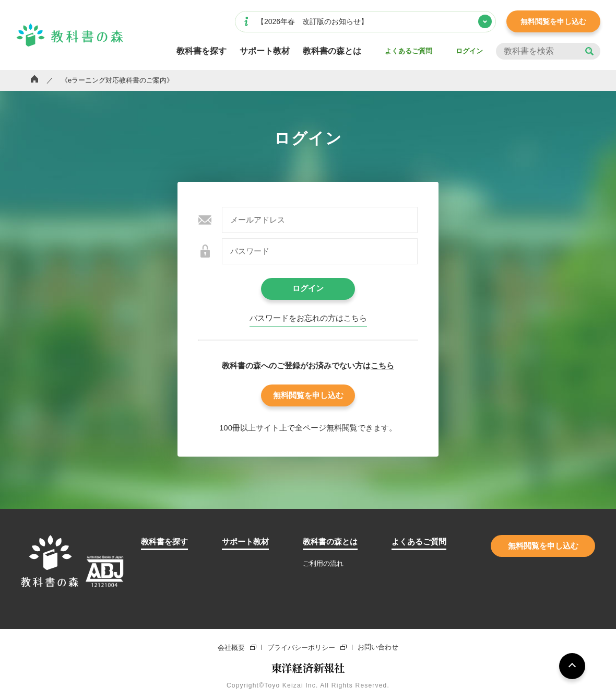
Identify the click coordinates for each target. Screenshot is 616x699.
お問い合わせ (378, 648)
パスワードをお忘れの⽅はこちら (308, 318)
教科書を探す (202, 51)
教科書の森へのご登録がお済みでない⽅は (308, 365)
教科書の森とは (332, 51)
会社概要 (231, 647)
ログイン (469, 51)
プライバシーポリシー (301, 647)
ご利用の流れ (323, 563)
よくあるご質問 (408, 51)
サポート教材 (265, 51)
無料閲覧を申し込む (553, 21)
